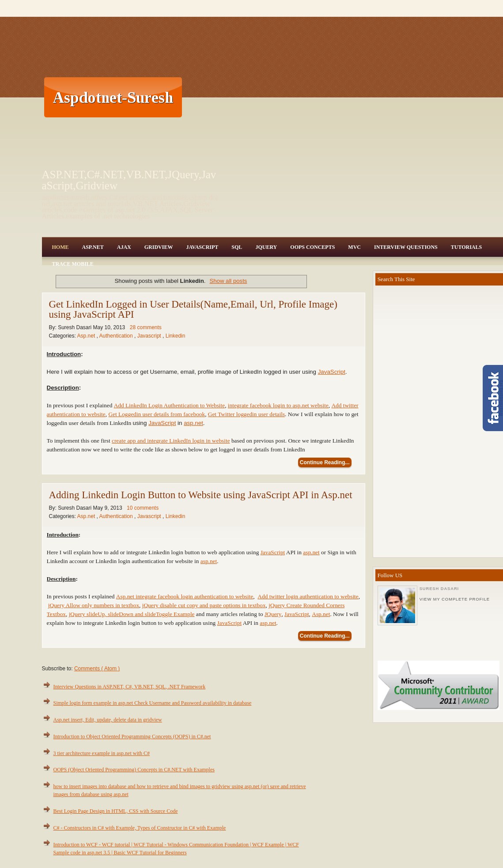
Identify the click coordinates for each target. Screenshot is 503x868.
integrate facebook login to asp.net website (278, 405)
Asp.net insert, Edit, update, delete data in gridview (108, 720)
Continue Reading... (325, 462)
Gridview (159, 247)
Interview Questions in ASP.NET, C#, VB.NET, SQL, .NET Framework (130, 687)
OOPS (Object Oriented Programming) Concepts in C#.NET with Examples (134, 770)
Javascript (150, 336)
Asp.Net (93, 247)
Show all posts (228, 281)
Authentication (117, 336)
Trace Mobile (73, 264)
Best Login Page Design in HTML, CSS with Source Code (116, 811)
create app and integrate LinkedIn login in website (171, 441)
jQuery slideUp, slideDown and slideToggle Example (132, 614)
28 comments (146, 327)
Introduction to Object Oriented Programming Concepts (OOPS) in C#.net (132, 736)
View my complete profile (455, 599)
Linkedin (176, 336)
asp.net (193, 423)
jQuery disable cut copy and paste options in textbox (204, 605)
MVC (354, 247)
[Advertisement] (340, 97)
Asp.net (87, 336)
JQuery (266, 247)
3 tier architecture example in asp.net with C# (102, 753)
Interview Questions (406, 247)
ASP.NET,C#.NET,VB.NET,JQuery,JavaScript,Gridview (129, 180)
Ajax (124, 247)
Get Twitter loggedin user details (246, 414)
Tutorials (466, 247)
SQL (237, 247)
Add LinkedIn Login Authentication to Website (170, 405)
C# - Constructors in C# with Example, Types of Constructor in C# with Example (140, 828)
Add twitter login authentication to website (308, 596)
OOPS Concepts (312, 247)
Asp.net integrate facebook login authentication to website (185, 596)
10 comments (143, 508)
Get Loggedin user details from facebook (157, 414)
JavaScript (202, 247)
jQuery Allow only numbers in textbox (94, 605)
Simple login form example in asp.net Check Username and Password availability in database (153, 703)
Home (61, 247)
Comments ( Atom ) (97, 669)
